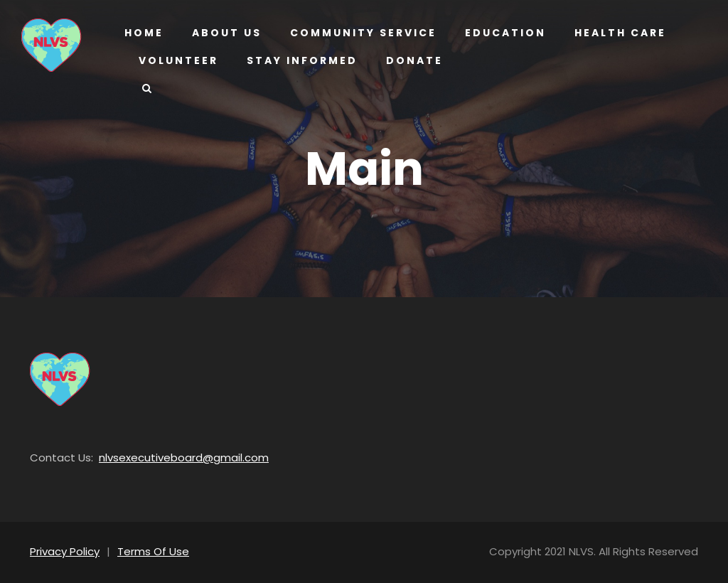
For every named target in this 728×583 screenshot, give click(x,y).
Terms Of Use (146, 551)
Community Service (360, 33)
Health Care (614, 33)
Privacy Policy (63, 551)
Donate (412, 60)
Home (144, 33)
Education (499, 33)
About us (226, 33)
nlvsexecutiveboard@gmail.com (167, 458)
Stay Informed (301, 60)
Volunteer (179, 60)
